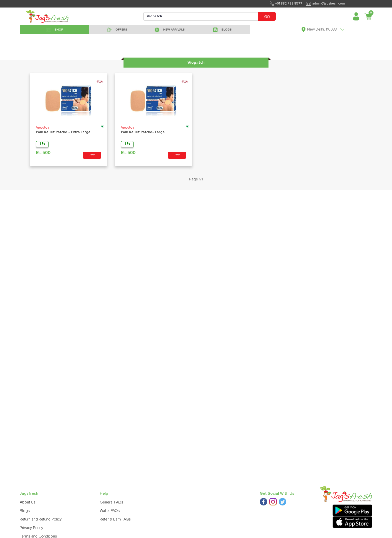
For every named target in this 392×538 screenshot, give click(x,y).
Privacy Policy (31, 528)
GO (267, 17)
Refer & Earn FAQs (115, 519)
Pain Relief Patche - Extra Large (63, 132)
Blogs (25, 511)
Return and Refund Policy (41, 519)
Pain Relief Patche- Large (143, 132)
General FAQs (111, 502)
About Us (28, 502)
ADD (92, 155)
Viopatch (42, 128)
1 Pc (42, 144)
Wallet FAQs (110, 511)
